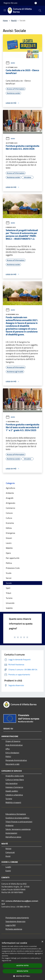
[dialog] (22, 960)
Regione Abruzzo (10, 3)
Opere (8, 553)
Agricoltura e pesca (13, 837)
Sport (8, 588)
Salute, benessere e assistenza (18, 829)
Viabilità (9, 608)
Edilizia (9, 528)
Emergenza (10, 533)
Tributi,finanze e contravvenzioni (19, 822)
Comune (9, 513)
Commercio (10, 508)
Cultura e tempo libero (15, 780)
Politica (9, 563)
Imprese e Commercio (14, 787)
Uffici (8, 749)
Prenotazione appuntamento (17, 918)
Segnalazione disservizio (15, 921)
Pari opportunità (13, 558)
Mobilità (9, 548)
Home (5, 20)
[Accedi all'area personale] (36, 3)
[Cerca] (40, 10)
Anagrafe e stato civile (15, 776)
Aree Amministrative (14, 745)
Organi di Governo (13, 741)
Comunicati (10, 852)
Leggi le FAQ (11, 925)
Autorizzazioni (11, 833)
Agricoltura (10, 488)
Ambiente (10, 493)
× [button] (42, 942)
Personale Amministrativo (16, 760)
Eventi (8, 871)
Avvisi (10, 63)
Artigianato (10, 503)
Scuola (9, 573)
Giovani (9, 538)
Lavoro (9, 543)
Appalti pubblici (12, 791)
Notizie (8, 849)
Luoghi (8, 867)
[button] (23, 976)
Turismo (9, 598)
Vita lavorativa (11, 783)
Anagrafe (10, 498)
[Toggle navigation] (5, 10)
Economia (10, 523)
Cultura (9, 518)
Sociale (9, 583)
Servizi (9, 578)
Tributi (9, 593)
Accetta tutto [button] (22, 966)
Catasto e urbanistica (14, 795)
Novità (14, 20)
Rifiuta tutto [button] (22, 971)
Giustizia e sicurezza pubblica (17, 818)
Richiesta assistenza (14, 929)
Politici (8, 756)
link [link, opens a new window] (10, 961)
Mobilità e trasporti (13, 802)
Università (10, 603)
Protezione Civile (13, 568)
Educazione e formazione (16, 814)
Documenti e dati (12, 764)
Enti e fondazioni (12, 753)
